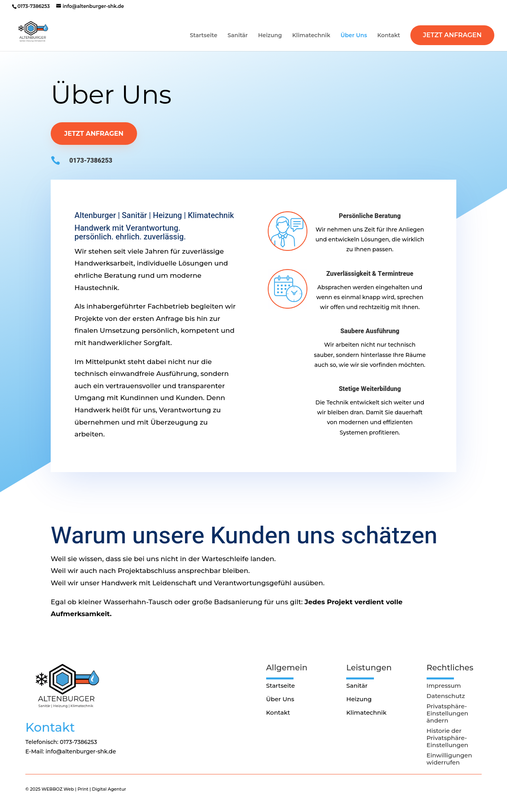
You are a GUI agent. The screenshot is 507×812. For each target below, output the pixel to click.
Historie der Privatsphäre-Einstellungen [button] (448, 738)
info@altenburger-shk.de (81, 751)
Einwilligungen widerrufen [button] (449, 759)
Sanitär (238, 36)
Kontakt (389, 36)
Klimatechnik (311, 36)
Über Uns (354, 36)
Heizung (270, 36)
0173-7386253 (34, 6)
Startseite (203, 36)
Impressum (444, 686)
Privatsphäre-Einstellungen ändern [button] (448, 713)
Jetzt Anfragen (452, 35)
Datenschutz (446, 696)
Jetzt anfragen (94, 134)
